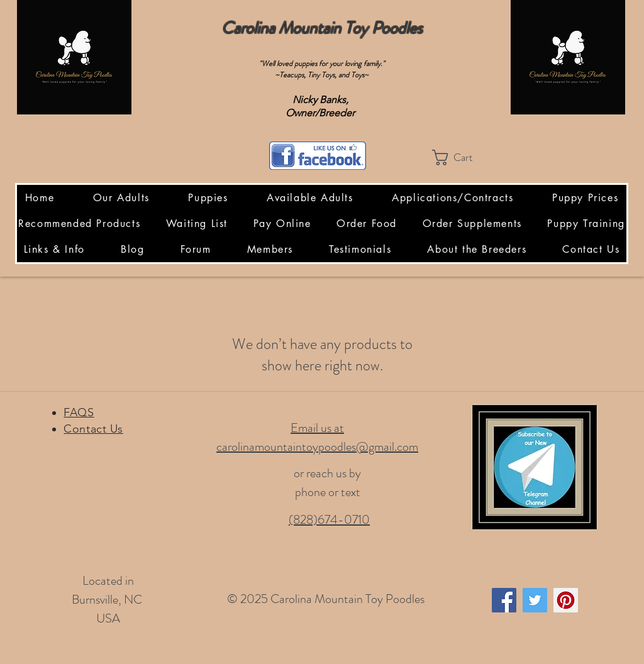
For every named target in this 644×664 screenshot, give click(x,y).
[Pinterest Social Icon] (566, 600)
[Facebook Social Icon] (504, 600)
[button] (462, 158)
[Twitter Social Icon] (535, 600)
